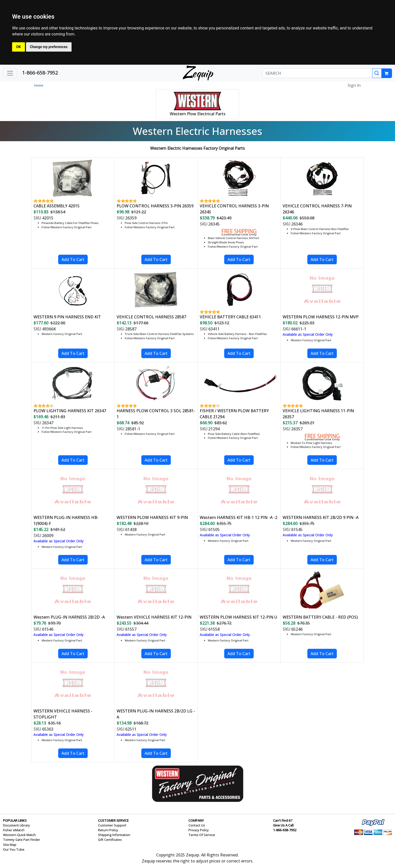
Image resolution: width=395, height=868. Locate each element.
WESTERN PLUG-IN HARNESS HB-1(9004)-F (66, 520)
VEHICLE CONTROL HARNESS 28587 (151, 317)
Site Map (10, 845)
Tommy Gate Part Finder (22, 840)
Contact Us (197, 825)
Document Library (17, 825)
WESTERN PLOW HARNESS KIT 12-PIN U (238, 617)
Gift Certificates (110, 840)
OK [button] (19, 47)
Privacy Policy (199, 830)
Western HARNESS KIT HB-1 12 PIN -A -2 (239, 517)
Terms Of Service (202, 835)
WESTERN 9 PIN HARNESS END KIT (67, 317)
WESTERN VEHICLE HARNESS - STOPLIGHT (63, 714)
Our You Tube (14, 849)
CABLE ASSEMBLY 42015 (57, 206)
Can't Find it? (283, 820)
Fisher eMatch (14, 830)
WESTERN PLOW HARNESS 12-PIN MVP (321, 317)
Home (39, 85)
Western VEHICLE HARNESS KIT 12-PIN (154, 617)
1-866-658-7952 (40, 73)
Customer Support (112, 825)
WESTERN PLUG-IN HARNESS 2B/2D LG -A (156, 714)
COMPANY (196, 820)
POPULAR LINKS (15, 820)
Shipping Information (114, 835)
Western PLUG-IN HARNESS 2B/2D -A (69, 617)
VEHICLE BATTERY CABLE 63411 (230, 317)
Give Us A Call (283, 825)
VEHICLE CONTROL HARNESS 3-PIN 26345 (234, 209)
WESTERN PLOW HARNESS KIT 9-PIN (152, 517)
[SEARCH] (317, 73)
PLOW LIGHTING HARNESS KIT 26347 (70, 411)
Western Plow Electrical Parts (198, 114)
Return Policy (108, 830)
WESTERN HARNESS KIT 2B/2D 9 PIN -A (321, 517)
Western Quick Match (19, 835)
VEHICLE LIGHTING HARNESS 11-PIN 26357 (318, 414)
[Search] (377, 73)
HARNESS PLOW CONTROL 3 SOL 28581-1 (156, 414)
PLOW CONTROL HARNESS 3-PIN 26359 (155, 206)
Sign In (354, 85)
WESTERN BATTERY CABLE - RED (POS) (320, 617)
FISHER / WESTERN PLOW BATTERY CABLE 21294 (234, 414)
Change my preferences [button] (49, 47)
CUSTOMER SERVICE (113, 820)
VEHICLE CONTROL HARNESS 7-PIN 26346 (317, 209)
